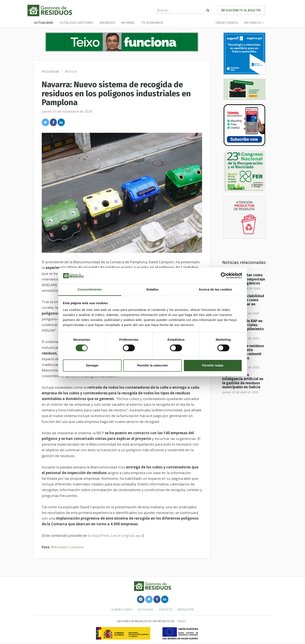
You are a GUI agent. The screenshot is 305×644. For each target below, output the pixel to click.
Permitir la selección (153, 365)
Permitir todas (213, 365)
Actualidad (44, 23)
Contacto (165, 609)
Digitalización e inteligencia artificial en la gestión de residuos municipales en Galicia (243, 381)
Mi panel (128, 23)
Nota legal (146, 609)
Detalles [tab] (152, 289)
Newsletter (186, 609)
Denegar (92, 365)
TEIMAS (182, 621)
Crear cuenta (227, 23)
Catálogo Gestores (76, 23)
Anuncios (107, 23)
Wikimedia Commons (67, 547)
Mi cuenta (254, 23)
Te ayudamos (152, 23)
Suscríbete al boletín (241, 10)
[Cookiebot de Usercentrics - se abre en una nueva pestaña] (224, 276)
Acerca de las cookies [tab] (215, 289)
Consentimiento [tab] (90, 289)
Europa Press (99, 535)
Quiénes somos (122, 609)
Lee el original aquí (127, 535)
